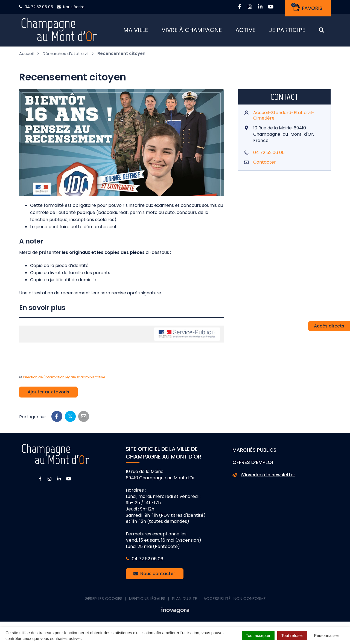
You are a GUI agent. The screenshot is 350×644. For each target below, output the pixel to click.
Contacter (265, 162)
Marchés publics (254, 450)
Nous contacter (154, 574)
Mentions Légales (147, 598)
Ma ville (136, 30)
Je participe (287, 30)
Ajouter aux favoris (48, 392)
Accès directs (329, 326)
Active (245, 30)
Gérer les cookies (104, 598)
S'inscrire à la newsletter (264, 475)
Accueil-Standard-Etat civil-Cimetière (284, 116)
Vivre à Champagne (192, 30)
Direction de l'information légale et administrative (64, 377)
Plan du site (184, 598)
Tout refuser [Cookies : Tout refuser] (292, 635)
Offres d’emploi (253, 462)
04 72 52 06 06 (269, 153)
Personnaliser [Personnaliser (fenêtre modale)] (326, 635)
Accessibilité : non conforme (234, 598)
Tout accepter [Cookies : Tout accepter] (258, 635)
